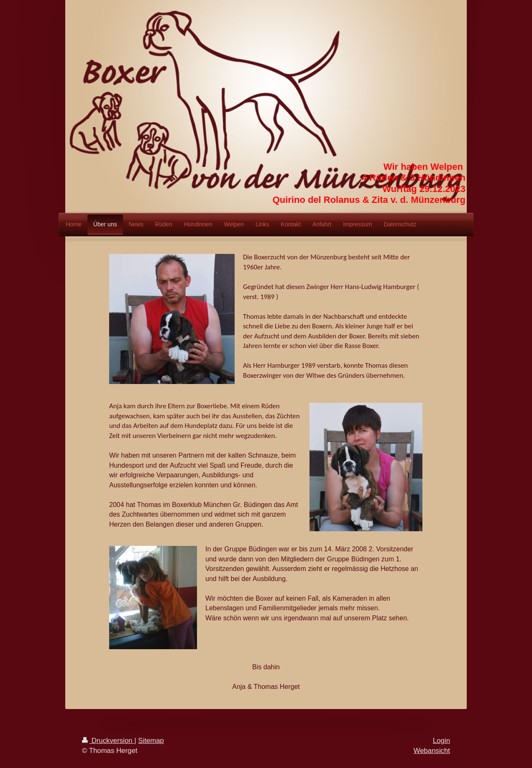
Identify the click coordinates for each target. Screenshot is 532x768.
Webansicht (432, 751)
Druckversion (108, 741)
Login (441, 741)
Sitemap (151, 741)
